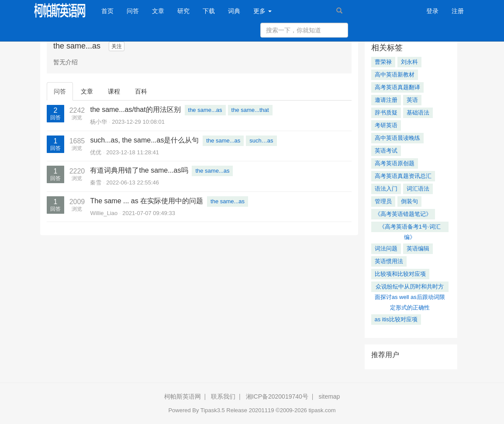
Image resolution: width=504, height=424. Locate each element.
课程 (114, 91)
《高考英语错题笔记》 (403, 214)
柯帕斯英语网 (183, 396)
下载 (209, 11)
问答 (133, 11)
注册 (458, 11)
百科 (141, 91)
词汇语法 (418, 189)
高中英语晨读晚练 (397, 138)
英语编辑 (418, 248)
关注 (117, 46)
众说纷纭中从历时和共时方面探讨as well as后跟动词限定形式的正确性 (410, 288)
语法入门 (386, 189)
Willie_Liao (104, 213)
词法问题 (386, 248)
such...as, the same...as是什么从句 (144, 140)
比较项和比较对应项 (400, 274)
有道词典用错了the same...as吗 (139, 170)
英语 (412, 100)
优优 (96, 152)
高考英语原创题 (395, 163)
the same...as (205, 110)
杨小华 (98, 122)
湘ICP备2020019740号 (277, 396)
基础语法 (418, 113)
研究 (183, 11)
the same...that (250, 110)
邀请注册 (386, 100)
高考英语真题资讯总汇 (403, 176)
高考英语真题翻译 (397, 87)
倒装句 (409, 201)
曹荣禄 (383, 62)
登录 (432, 11)
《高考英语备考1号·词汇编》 (410, 228)
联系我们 (223, 396)
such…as (261, 141)
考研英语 (386, 125)
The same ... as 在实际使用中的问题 (147, 201)
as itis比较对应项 (396, 319)
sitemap (329, 396)
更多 (262, 11)
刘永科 (409, 62)
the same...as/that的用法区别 (135, 109)
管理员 (383, 201)
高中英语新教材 (395, 75)
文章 (158, 11)
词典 (234, 11)
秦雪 (96, 182)
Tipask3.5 (213, 410)
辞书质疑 (386, 113)
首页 (111, 10)
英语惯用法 (389, 261)
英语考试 (386, 151)
